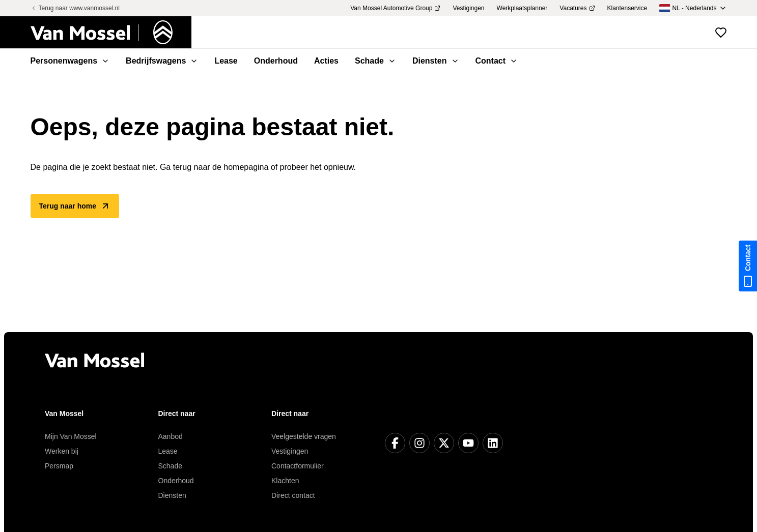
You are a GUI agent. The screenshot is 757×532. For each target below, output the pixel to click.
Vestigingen (290, 451)
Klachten (285, 481)
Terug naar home (75, 206)
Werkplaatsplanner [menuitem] (522, 8)
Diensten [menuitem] (436, 61)
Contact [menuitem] (497, 61)
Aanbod (171, 436)
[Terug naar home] (111, 33)
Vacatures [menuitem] (577, 8)
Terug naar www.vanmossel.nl (75, 8)
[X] (444, 443)
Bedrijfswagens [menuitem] (162, 61)
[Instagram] (419, 443)
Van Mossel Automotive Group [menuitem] (395, 8)
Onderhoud (176, 481)
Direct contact (293, 495)
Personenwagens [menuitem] (70, 61)
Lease (168, 451)
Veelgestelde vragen (304, 436)
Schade (170, 466)
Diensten (172, 495)
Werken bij (62, 451)
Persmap (59, 466)
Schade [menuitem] (375, 61)
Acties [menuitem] (326, 61)
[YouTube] (468, 443)
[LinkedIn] (493, 443)
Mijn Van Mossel (71, 436)
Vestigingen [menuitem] (468, 8)
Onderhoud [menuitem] (276, 61)
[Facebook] (395, 443)
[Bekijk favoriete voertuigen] (721, 33)
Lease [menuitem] (226, 61)
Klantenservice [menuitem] (627, 8)
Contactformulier (298, 466)
